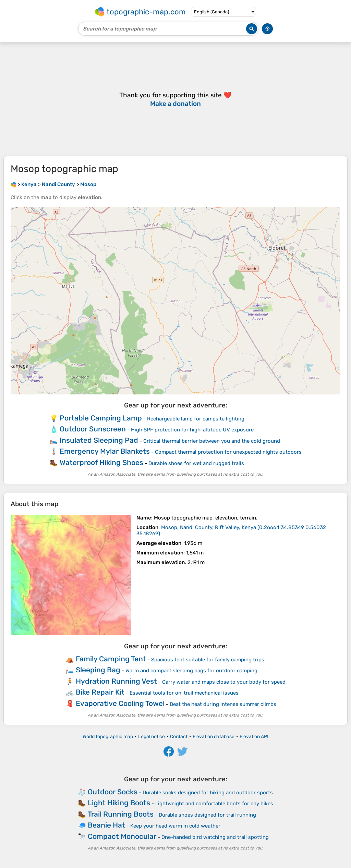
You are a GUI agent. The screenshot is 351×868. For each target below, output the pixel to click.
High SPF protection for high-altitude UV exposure (192, 430)
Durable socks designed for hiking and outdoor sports (208, 793)
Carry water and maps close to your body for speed (224, 682)
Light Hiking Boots (119, 803)
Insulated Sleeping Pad (99, 440)
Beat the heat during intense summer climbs (223, 704)
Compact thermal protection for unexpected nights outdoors (228, 452)
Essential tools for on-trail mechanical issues (184, 693)
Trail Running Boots (121, 814)
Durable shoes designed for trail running (207, 815)
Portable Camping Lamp (101, 418)
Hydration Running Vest (116, 681)
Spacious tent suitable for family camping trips (208, 660)
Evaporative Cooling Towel (120, 703)
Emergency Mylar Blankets (105, 451)
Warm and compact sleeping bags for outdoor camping (191, 671)
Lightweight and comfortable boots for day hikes (214, 804)
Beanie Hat (106, 825)
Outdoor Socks (113, 792)
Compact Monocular (122, 836)
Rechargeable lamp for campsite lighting (196, 419)
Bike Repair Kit (100, 692)
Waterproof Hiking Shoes (101, 462)
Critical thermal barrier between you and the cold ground (212, 441)
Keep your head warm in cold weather (175, 826)
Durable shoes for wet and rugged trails (196, 463)
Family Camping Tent (111, 659)
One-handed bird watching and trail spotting (215, 837)
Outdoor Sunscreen (93, 429)
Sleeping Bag (98, 670)
